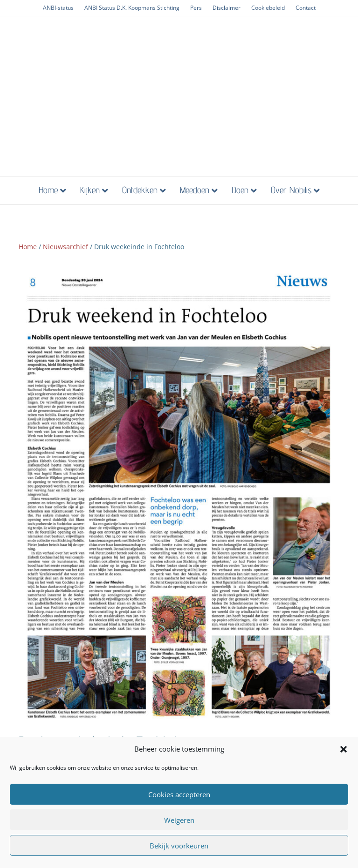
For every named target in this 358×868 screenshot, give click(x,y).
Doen (240, 190)
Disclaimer (227, 8)
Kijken (90, 190)
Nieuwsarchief (65, 247)
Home (48, 190)
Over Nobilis (291, 190)
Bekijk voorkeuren (179, 846)
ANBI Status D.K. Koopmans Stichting (132, 8)
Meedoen (195, 190)
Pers (196, 8)
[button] (344, 749)
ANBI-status (58, 8)
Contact (306, 8)
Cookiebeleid (268, 8)
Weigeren (179, 820)
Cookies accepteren (179, 794)
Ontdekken (140, 190)
